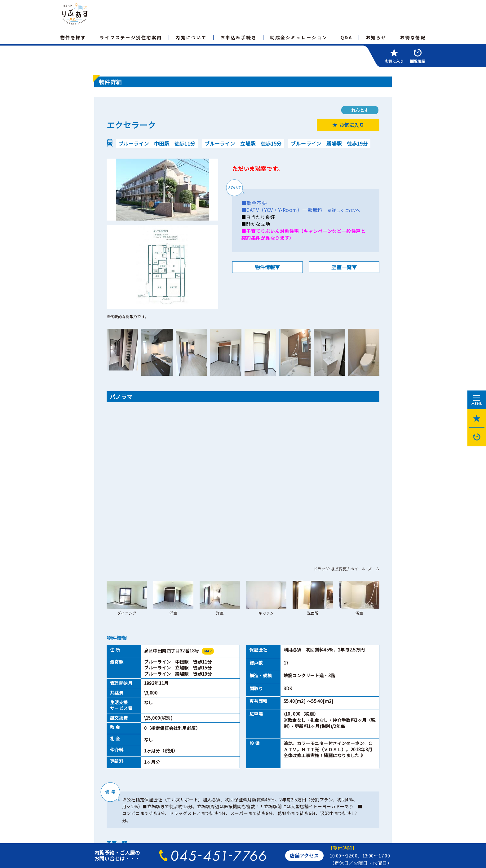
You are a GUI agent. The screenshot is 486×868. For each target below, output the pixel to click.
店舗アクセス (304, 855)
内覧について (191, 37)
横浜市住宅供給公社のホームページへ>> (135, 828)
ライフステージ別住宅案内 (131, 37)
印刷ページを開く (189, 734)
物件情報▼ (267, 267)
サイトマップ (112, 785)
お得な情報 (413, 37)
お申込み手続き (238, 37)
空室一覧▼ (344, 267)
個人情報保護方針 (155, 785)
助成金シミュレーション (299, 37)
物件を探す (73, 37)
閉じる (297, 734)
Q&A (346, 37)
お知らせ (376, 37)
